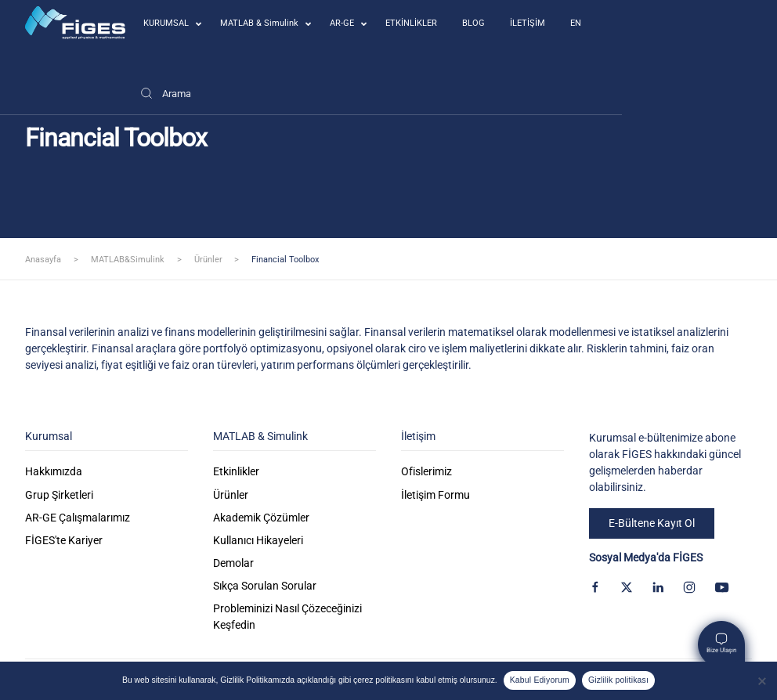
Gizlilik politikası (618, 680)
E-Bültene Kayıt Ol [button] (652, 523)
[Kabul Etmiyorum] (761, 681)
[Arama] (165, 93)
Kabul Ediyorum (540, 680)
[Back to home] (75, 23)
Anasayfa (43, 260)
